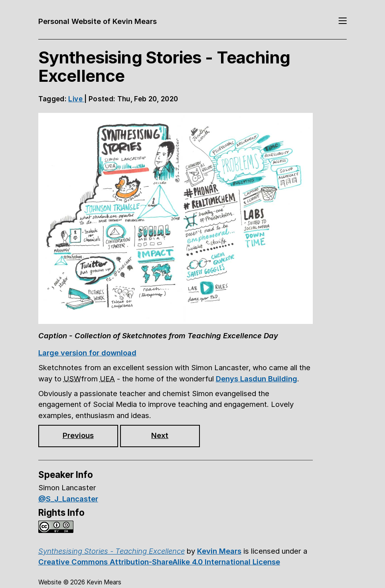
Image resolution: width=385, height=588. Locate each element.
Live (76, 99)
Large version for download (87, 353)
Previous (78, 435)
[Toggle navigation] (343, 22)
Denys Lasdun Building (257, 379)
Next (160, 435)
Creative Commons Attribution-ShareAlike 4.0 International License (159, 562)
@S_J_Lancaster (68, 499)
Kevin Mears (219, 551)
